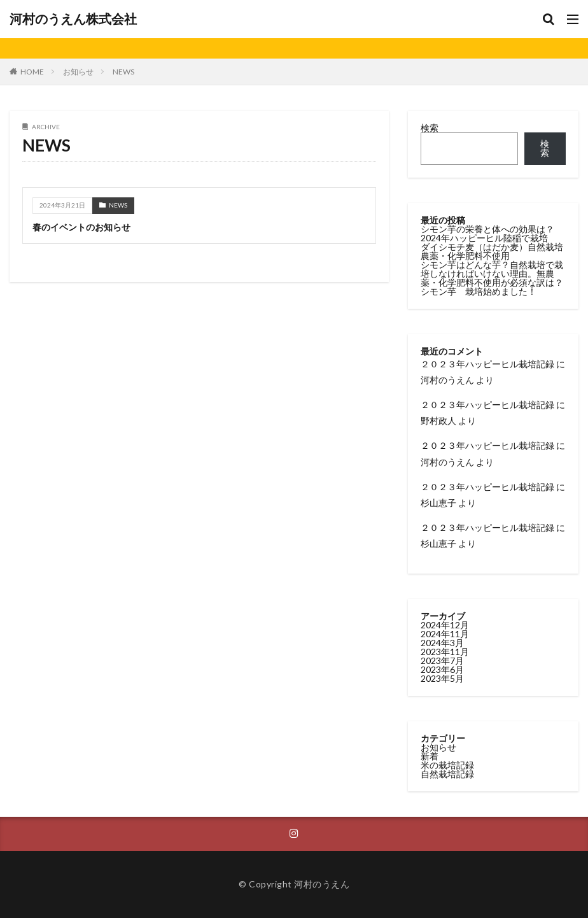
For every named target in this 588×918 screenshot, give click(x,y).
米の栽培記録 (447, 765)
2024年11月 (445, 634)
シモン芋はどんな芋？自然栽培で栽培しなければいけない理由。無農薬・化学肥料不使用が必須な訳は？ (492, 273)
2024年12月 (445, 625)
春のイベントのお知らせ (81, 227)
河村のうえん (447, 380)
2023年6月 (442, 669)
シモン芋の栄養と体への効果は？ (487, 229)
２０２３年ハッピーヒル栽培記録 (487, 364)
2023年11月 (445, 652)
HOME (32, 72)
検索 (430, 128)
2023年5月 (442, 678)
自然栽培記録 (447, 774)
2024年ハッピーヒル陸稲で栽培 (484, 238)
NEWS (123, 72)
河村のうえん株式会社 (73, 19)
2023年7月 (442, 660)
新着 (430, 756)
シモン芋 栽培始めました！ (479, 291)
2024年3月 (442, 643)
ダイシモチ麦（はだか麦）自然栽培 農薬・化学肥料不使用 (496, 251)
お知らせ (78, 72)
